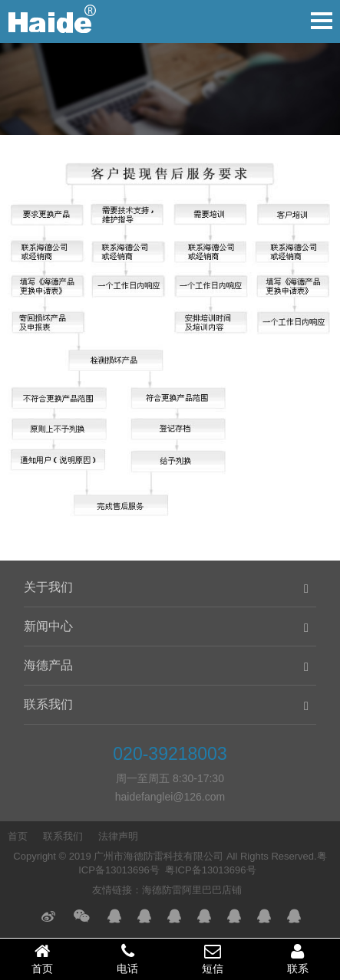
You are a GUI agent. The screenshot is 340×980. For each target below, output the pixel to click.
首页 (18, 836)
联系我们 (48, 704)
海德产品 (48, 665)
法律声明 (118, 836)
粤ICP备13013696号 (211, 870)
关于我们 (48, 587)
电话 (128, 959)
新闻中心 (48, 626)
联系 (297, 959)
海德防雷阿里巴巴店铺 (192, 890)
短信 (213, 959)
